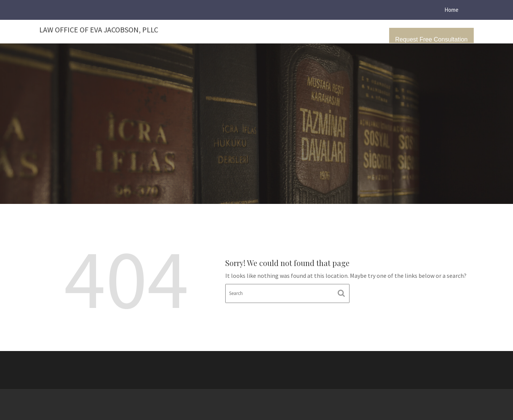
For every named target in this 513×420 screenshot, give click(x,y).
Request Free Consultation (431, 39)
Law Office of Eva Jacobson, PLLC (99, 30)
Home (451, 10)
